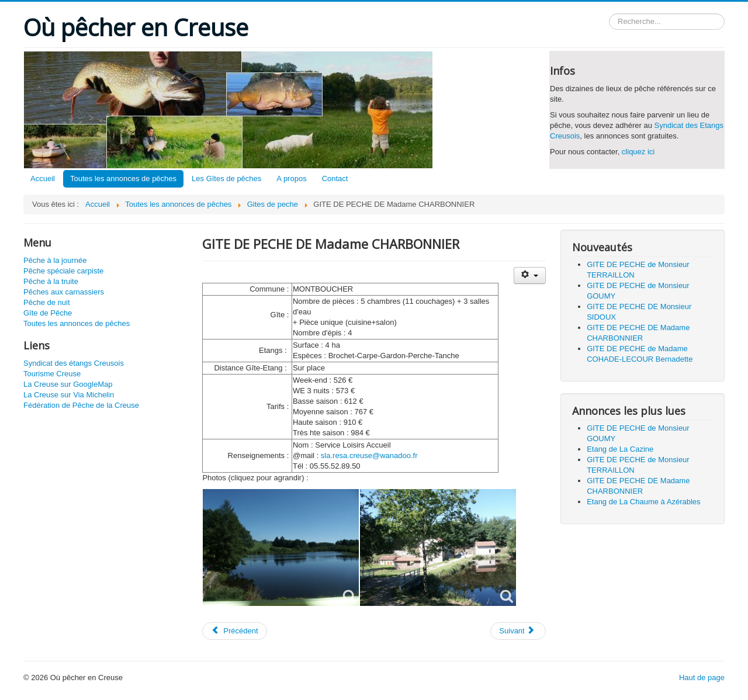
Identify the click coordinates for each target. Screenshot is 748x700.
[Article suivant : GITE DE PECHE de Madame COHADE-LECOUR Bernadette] (518, 631)
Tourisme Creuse (52, 374)
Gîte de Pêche (48, 313)
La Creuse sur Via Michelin (69, 395)
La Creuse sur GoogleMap (68, 384)
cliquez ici (638, 152)
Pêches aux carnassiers (64, 292)
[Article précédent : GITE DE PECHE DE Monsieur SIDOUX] (234, 631)
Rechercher (609, 14)
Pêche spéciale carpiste (63, 271)
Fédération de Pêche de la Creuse (81, 405)
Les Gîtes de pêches (226, 179)
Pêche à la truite (51, 281)
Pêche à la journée (55, 260)
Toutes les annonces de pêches (123, 179)
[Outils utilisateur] (530, 276)
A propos (291, 179)
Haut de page (702, 678)
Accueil (43, 179)
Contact (335, 179)
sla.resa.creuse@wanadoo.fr (369, 455)
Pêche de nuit (47, 302)
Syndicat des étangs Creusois (74, 363)
